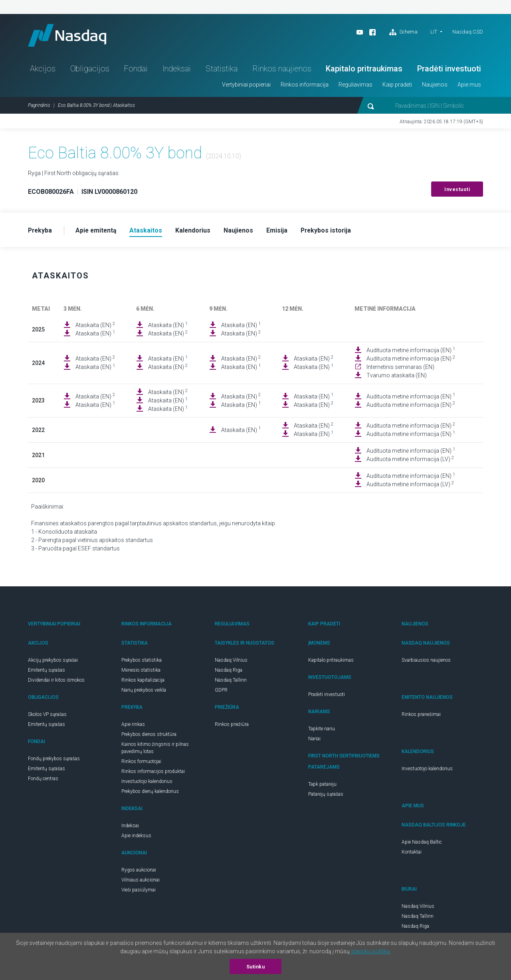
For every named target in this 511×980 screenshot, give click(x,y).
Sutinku (256, 967)
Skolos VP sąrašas (47, 716)
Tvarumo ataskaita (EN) (397, 377)
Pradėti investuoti (449, 70)
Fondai (136, 70)
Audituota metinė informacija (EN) (411, 352)
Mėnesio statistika (141, 672)
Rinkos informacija (305, 86)
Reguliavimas (356, 86)
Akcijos (43, 70)
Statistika (222, 70)
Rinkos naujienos (282, 70)
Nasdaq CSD (468, 32)
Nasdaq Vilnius (231, 662)
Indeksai (177, 70)
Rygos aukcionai (139, 872)
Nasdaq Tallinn (231, 682)
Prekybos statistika (142, 662)
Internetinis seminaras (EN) (400, 369)
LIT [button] (434, 32)
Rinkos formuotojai (141, 763)
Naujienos (435, 86)
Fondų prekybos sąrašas (54, 761)
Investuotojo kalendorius (147, 783)
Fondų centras (43, 781)
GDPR (221, 692)
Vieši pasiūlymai (139, 892)
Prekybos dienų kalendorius (150, 793)
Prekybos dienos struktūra (149, 736)
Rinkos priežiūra (232, 726)
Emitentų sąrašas (47, 672)
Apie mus (469, 86)
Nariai (314, 741)
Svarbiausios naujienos (426, 662)
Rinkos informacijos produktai (153, 773)
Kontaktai (412, 854)
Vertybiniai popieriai (246, 86)
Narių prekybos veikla (144, 692)
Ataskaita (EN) (95, 327)
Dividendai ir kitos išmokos (56, 682)
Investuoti (457, 191)
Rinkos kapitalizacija (143, 682)
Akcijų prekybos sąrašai (53, 662)
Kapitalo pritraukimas (364, 70)
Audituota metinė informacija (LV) (410, 461)
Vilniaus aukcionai (141, 882)
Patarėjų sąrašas (326, 796)
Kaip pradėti (397, 86)
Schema (403, 32)
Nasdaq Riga (229, 672)
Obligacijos (90, 70)
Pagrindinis (39, 107)
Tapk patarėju (322, 786)
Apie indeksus (136, 838)
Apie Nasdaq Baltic (422, 844)
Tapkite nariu (322, 731)
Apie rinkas (133, 726)
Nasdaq (70, 36)
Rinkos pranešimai (421, 716)
